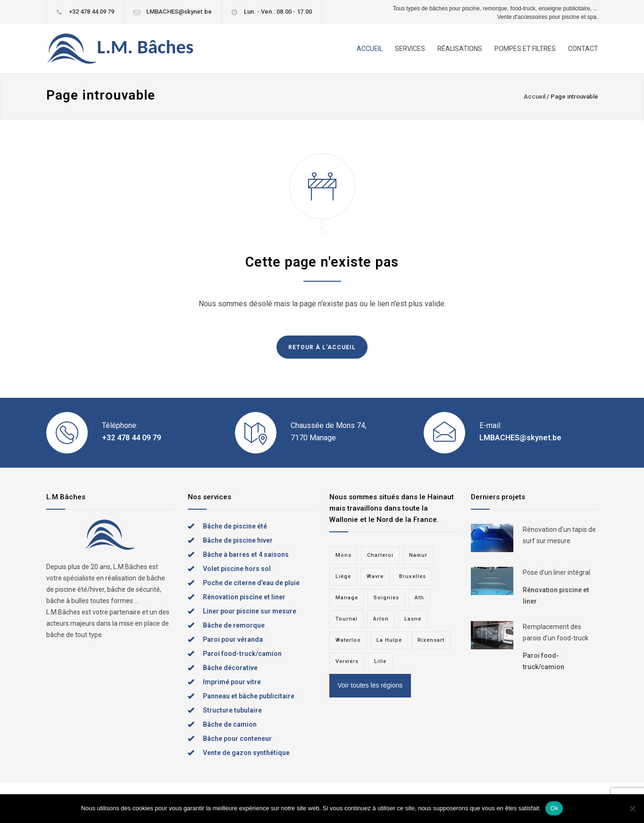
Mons (343, 555)
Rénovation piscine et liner (244, 597)
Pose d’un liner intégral (556, 572)
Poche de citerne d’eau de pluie (251, 583)
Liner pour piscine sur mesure (250, 611)
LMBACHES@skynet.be (179, 12)
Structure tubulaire (232, 710)
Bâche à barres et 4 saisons (246, 554)
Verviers (347, 661)
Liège (343, 576)
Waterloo (348, 640)
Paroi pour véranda (233, 639)
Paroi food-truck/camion (242, 654)
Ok (554, 808)
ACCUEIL (370, 49)
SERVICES (410, 49)
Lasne (413, 619)
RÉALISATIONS (460, 49)
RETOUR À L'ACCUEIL (322, 347)
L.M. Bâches (146, 47)
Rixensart (431, 640)
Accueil (535, 97)
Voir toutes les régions (370, 685)
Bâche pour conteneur (237, 739)
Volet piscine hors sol (237, 569)
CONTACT (583, 49)
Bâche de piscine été (235, 526)
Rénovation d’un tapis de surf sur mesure (559, 535)
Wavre (375, 576)
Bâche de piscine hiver (238, 540)
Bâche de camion (230, 724)
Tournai (347, 619)
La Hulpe (389, 640)
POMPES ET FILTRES (525, 49)
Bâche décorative (230, 668)
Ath (419, 598)
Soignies (386, 598)
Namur (418, 555)
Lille (380, 661)
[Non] (632, 808)
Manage (347, 598)
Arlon (381, 619)
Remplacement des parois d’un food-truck (556, 632)
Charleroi (380, 555)
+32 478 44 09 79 (92, 12)
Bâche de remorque (234, 625)
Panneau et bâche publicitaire (249, 696)
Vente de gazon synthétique (246, 753)
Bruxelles (413, 576)
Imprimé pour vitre (232, 682)
